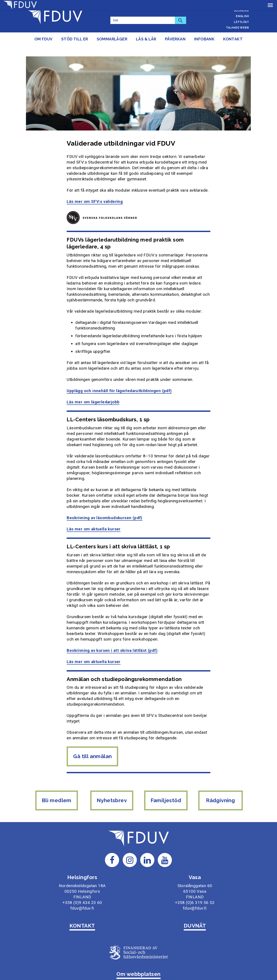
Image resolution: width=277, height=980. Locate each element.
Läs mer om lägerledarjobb (93, 392)
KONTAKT (82, 912)
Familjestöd (166, 790)
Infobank (204, 39)
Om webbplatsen (138, 961)
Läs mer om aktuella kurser (93, 519)
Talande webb (237, 28)
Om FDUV (43, 39)
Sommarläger (112, 39)
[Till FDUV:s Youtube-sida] (165, 847)
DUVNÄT (195, 912)
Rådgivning (222, 790)
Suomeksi (241, 11)
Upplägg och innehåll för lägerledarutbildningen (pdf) (119, 380)
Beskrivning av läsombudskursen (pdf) (104, 507)
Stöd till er (75, 39)
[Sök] (143, 20)
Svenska (242, 5)
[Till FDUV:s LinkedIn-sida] (147, 847)
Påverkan (175, 39)
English (242, 16)
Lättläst (241, 22)
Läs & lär (146, 39)
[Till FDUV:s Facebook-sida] (112, 847)
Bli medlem (56, 790)
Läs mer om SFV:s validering (95, 191)
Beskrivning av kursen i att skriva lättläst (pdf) (112, 640)
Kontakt (233, 39)
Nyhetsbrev (111, 790)
